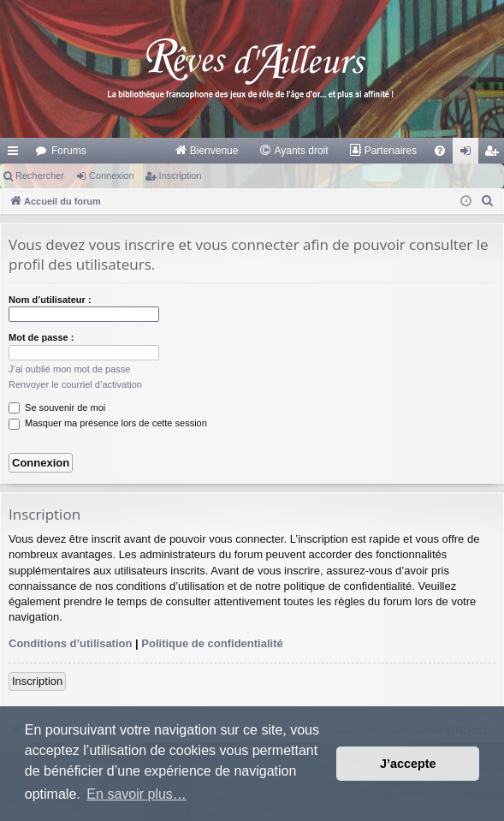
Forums (69, 151)
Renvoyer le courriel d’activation (75, 384)
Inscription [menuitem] (495, 154)
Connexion (112, 176)
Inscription (181, 176)
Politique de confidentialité (212, 643)
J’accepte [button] (408, 764)
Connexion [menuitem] (469, 154)
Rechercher (40, 176)
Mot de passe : (41, 337)
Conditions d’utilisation (70, 643)
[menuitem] (207, 151)
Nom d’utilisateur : (50, 300)
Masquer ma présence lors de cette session (108, 423)
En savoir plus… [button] (136, 794)
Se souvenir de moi (57, 408)
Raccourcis (16, 154)
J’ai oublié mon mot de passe (69, 369)
